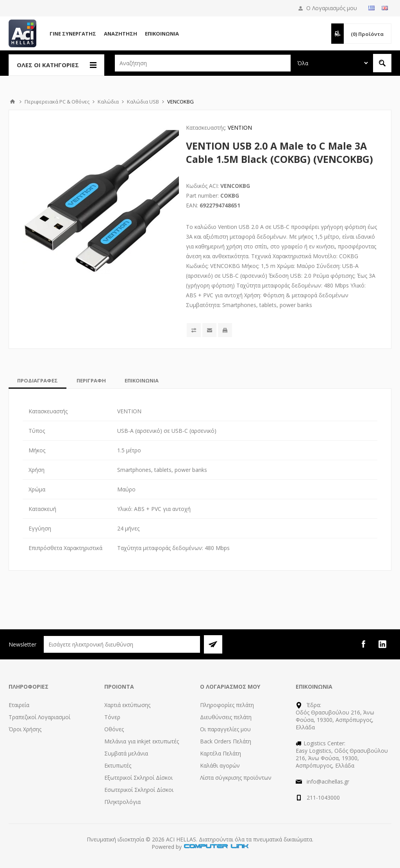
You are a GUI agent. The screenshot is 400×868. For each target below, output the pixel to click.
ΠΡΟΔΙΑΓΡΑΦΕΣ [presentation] (37, 380)
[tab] (37, 380)
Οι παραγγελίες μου (225, 729)
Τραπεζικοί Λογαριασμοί (39, 717)
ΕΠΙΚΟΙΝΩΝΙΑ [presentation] (142, 380)
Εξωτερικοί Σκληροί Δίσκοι (138, 778)
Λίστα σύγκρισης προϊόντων (236, 778)
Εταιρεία (19, 705)
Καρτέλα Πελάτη (221, 753)
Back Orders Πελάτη (226, 741)
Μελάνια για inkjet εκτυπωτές (142, 741)
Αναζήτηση (121, 34)
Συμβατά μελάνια (126, 753)
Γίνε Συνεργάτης (73, 34)
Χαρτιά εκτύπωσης (127, 705)
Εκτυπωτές (118, 765)
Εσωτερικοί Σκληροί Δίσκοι (139, 790)
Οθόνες (114, 729)
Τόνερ (112, 717)
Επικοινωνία (162, 34)
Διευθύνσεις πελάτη (226, 717)
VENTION (240, 128)
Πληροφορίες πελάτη (227, 705)
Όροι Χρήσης (25, 729)
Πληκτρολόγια (122, 802)
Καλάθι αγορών (220, 765)
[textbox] (203, 63)
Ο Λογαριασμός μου (332, 8)
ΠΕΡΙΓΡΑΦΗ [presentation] (91, 380)
